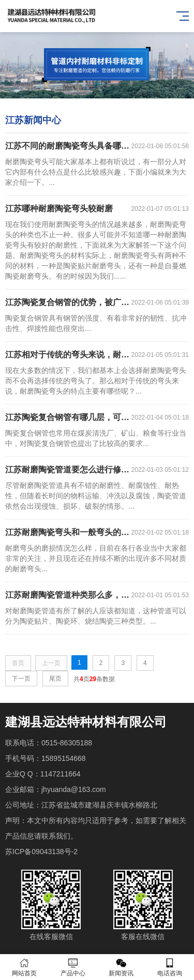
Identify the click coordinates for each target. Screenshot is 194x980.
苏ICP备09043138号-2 (41, 852)
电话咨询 (170, 967)
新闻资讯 (122, 967)
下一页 (21, 679)
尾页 (55, 679)
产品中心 (73, 967)
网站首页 (24, 967)
